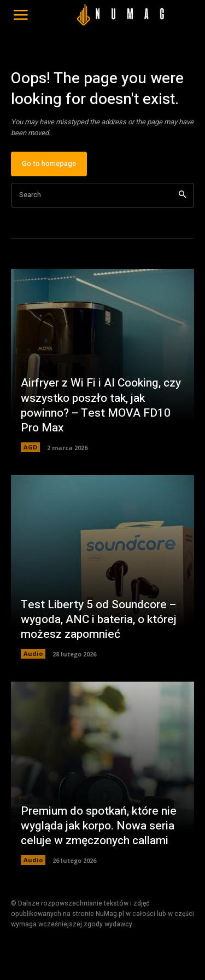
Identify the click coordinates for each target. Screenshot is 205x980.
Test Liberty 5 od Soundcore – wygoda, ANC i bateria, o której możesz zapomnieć (99, 620)
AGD (30, 447)
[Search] (182, 195)
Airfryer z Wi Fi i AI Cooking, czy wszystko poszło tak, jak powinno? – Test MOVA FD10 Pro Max (101, 405)
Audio (33, 653)
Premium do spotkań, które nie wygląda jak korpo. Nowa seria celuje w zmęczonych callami (99, 826)
